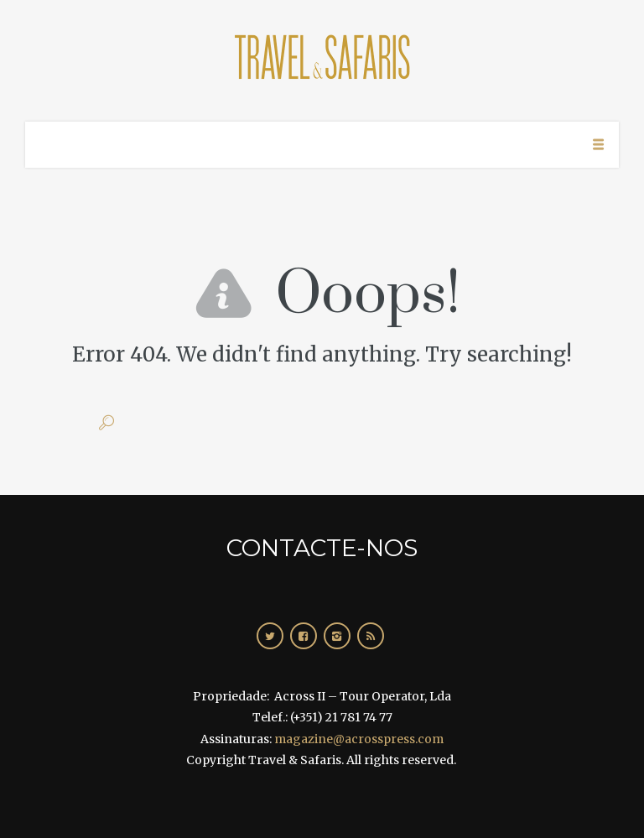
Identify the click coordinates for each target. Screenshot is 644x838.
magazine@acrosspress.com (359, 739)
